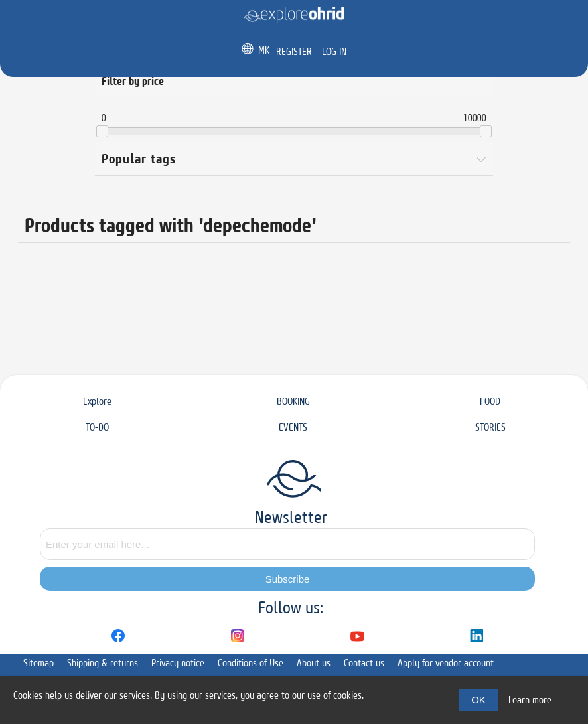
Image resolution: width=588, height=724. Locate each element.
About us (314, 663)
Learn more (530, 700)
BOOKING (293, 401)
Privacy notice (178, 663)
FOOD (490, 401)
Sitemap (38, 663)
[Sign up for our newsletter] (287, 544)
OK (478, 700)
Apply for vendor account (446, 663)
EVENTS (293, 427)
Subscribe (288, 579)
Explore (97, 401)
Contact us (364, 663)
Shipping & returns (103, 663)
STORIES (490, 427)
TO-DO (97, 427)
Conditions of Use (251, 663)
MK (264, 50)
